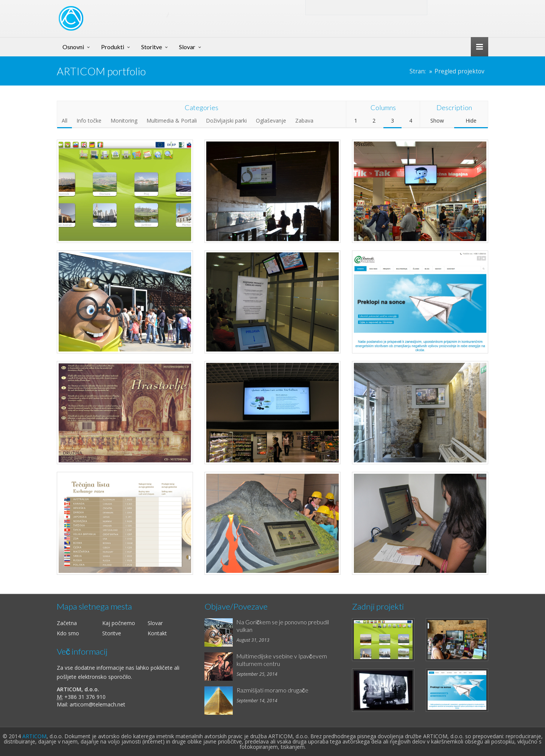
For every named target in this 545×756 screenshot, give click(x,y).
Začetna (67, 623)
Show (437, 121)
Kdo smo (68, 633)
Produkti (113, 47)
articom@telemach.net (97, 704)
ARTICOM (34, 736)
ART (127, 13)
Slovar (187, 47)
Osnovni (73, 47)
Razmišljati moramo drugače (272, 690)
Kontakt (157, 633)
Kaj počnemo (119, 623)
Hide (471, 121)
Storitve (152, 47)
